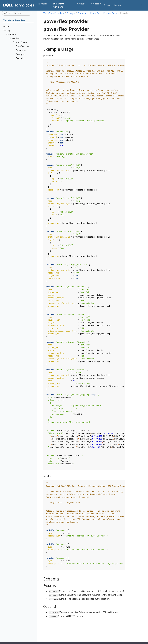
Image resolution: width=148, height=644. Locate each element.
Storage (71, 13)
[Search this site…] (122, 5)
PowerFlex (95, 13)
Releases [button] (95, 4)
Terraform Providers (54, 13)
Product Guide (110, 13)
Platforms (83, 13)
